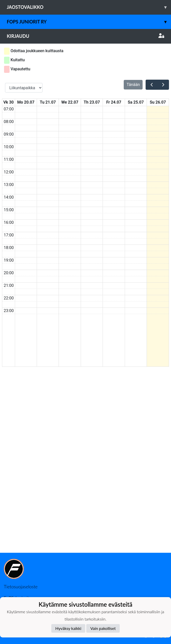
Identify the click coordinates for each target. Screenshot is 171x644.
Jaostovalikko (89, 7)
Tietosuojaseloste (21, 587)
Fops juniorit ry (89, 22)
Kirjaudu (85, 36)
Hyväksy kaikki (68, 628)
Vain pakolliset (103, 628)
